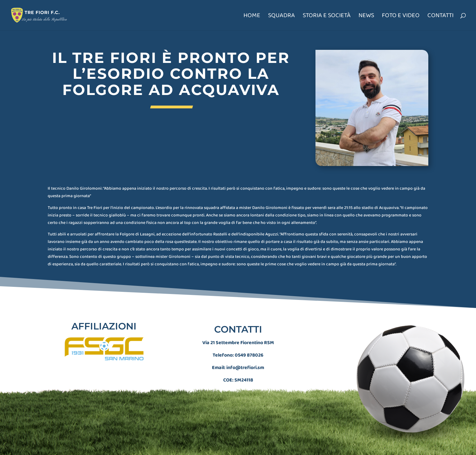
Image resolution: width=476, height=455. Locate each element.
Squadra (281, 17)
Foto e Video (401, 17)
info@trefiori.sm (245, 346)
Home (252, 17)
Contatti (440, 17)
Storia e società (327, 17)
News (366, 17)
